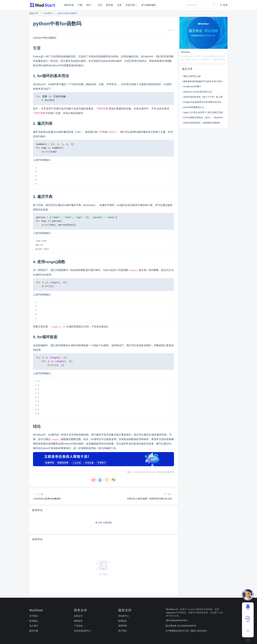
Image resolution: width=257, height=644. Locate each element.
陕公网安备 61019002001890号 (181, 626)
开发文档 (131, 5)
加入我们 (34, 626)
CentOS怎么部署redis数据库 (47, 499)
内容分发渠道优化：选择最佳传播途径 (202, 123)
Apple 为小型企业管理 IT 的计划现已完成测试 (204, 112)
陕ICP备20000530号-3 (177, 620)
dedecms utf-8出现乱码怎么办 (198, 92)
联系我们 (34, 621)
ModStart (186, 52)
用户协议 (122, 631)
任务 (119, 5)
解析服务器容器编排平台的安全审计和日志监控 (204, 81)
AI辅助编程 (149, 5)
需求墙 (109, 5)
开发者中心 (124, 616)
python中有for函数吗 (67, 13)
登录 (224, 5)
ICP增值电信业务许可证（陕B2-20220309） (187, 631)
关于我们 (34, 616)
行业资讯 (48, 13)
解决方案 (34, 631)
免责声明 (122, 626)
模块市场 (69, 5)
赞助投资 (78, 621)
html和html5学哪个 (192, 87)
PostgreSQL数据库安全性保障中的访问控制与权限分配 (204, 102)
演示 (89, 5)
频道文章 (34, 13)
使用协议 (122, 621)
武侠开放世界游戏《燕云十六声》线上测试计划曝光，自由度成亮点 (204, 97)
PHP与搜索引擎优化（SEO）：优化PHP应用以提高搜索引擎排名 (204, 118)
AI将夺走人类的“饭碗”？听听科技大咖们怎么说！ (150, 499)
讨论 (100, 5)
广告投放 (78, 626)
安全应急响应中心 (82, 631)
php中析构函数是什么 (194, 107)
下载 (80, 5)
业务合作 (78, 616)
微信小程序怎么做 (192, 76)
